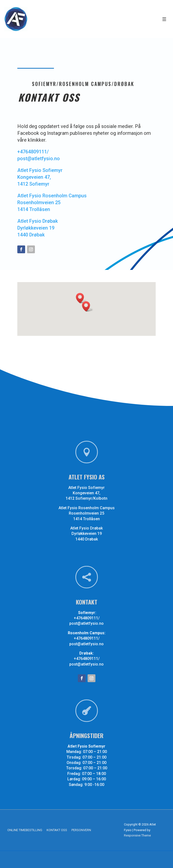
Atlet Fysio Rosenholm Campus (52, 196)
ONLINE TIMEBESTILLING (25, 830)
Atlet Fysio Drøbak (38, 221)
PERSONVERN (81, 830)
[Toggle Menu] (164, 19)
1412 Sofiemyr (33, 184)
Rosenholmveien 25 (39, 202)
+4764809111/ (33, 152)
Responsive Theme (137, 835)
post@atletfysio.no (39, 159)
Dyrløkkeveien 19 (36, 228)
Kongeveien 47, (34, 177)
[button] (88, 306)
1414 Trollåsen (34, 209)
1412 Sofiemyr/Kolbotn (100, 498)
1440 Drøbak (31, 235)
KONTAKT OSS (57, 830)
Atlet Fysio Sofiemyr (40, 170)
